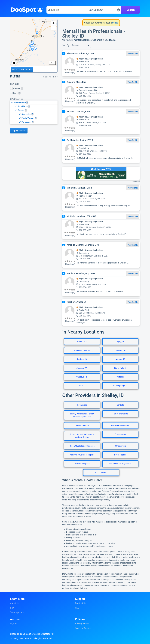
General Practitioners (120, 425)
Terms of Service (83, 628)
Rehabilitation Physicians (120, 464)
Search (131, 10)
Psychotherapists (82, 464)
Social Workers (101, 473)
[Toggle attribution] (14, 63)
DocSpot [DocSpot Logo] (26, 9)
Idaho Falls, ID (120, 368)
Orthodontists (120, 446)
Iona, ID (82, 386)
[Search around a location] (103, 10)
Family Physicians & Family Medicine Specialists (82, 415)
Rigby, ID (120, 342)
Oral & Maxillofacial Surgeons (82, 446)
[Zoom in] (54, 23)
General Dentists (82, 425)
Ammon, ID (120, 359)
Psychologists (120, 455)
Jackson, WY (82, 368)
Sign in (13, 623)
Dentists (120, 405)
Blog (12, 608)
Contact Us (81, 603)
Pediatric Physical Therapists (82, 455)
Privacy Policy (82, 623)
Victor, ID (120, 377)
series (115, 23)
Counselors (82, 405)
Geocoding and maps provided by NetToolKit (32, 634)
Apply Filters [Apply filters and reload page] (19, 131)
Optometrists (120, 434)
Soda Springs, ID (120, 386)
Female (17, 89)
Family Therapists (120, 414)
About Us (15, 603)
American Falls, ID (82, 350)
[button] (81, 45)
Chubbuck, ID (82, 377)
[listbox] (34, 112)
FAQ (77, 608)
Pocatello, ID (120, 350)
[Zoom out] (54, 28)
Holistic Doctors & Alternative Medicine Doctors (82, 436)
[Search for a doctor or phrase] (65, 10)
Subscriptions (17, 612)
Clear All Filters (50, 77)
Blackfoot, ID (82, 342)
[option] (36, 102)
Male (15, 93)
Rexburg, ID (82, 359)
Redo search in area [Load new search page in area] (22, 70)
